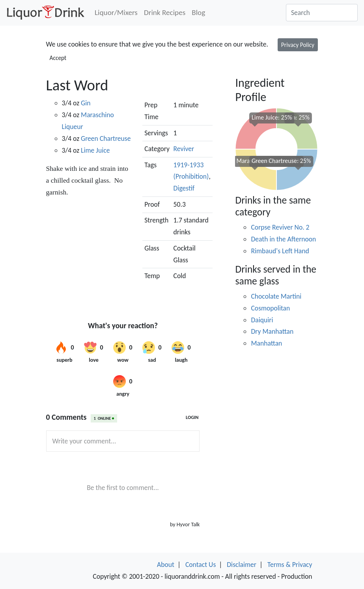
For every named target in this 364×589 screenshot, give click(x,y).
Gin (86, 103)
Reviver (184, 149)
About (166, 565)
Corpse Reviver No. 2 (280, 227)
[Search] (322, 13)
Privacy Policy (298, 45)
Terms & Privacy (290, 565)
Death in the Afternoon (283, 239)
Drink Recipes (165, 12)
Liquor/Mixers (116, 12)
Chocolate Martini (276, 296)
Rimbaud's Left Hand (280, 251)
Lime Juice (95, 150)
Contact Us (201, 565)
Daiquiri (262, 320)
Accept (58, 58)
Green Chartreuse (106, 138)
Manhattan (266, 343)
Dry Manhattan (272, 331)
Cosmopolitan (270, 308)
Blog (198, 12)
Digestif (184, 188)
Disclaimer (242, 565)
